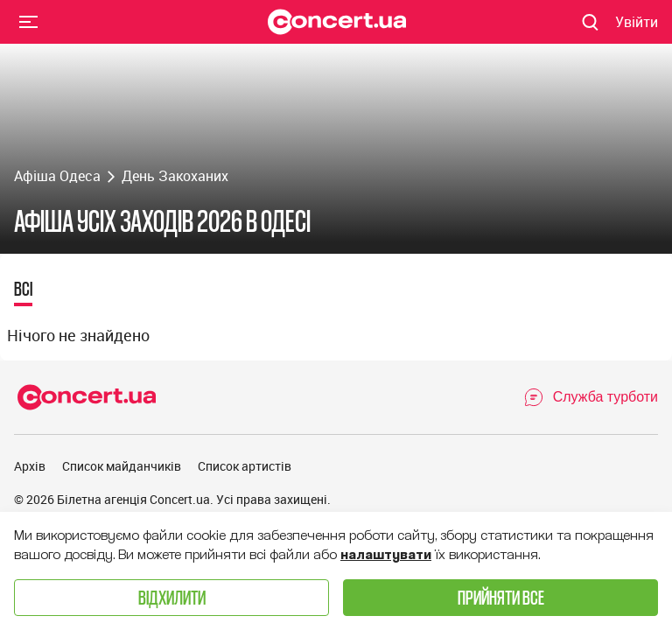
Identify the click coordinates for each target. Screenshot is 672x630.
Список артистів (245, 466)
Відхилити (172, 597)
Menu (29, 21)
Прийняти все (501, 597)
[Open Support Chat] (591, 397)
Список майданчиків (122, 466)
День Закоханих (175, 176)
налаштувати (386, 555)
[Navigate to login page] (637, 22)
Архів (30, 466)
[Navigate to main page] (337, 22)
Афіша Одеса (57, 176)
